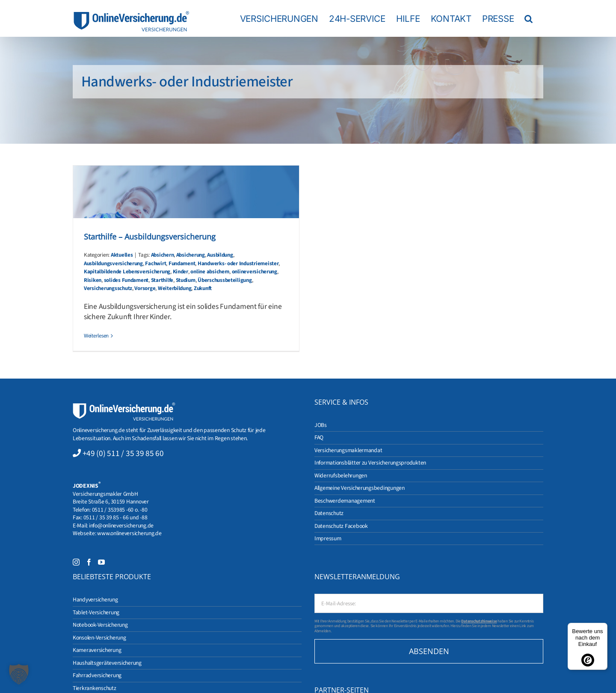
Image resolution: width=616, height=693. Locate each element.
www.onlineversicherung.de (129, 533)
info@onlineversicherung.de (121, 526)
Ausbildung (220, 255)
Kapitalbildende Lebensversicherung (127, 272)
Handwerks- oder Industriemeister (238, 264)
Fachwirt (155, 264)
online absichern (210, 272)
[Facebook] (89, 562)
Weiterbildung (175, 288)
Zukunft (203, 288)
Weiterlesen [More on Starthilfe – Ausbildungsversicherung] (96, 336)
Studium (186, 280)
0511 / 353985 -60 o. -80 (120, 510)
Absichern (163, 255)
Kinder (181, 272)
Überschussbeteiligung (225, 280)
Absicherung (191, 255)
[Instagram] (76, 562)
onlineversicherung (255, 272)
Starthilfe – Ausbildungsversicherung (150, 237)
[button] (529, 18)
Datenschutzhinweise (479, 621)
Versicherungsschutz (108, 288)
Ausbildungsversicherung (113, 264)
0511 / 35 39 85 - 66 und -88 (115, 517)
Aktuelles (122, 255)
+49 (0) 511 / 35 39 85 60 (123, 453)
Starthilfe (162, 280)
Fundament (182, 264)
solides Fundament (126, 280)
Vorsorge (145, 288)
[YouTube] (101, 562)
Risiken (93, 280)
